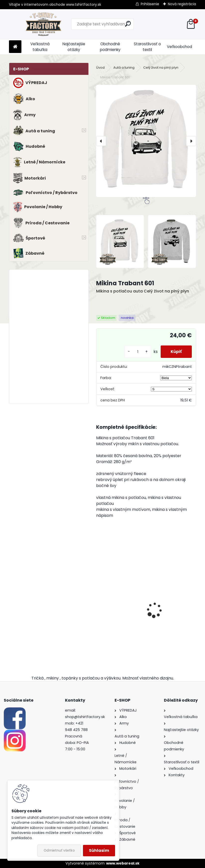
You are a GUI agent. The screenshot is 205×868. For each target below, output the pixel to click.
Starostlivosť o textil (147, 47)
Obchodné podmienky (110, 47)
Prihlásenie (150, 4)
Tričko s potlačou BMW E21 (116, 608)
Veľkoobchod (179, 47)
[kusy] (138, 352)
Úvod (100, 68)
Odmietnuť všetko (59, 850)
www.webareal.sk (123, 863)
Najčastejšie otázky (74, 47)
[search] (128, 24)
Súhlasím (99, 850)
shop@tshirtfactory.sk (85, 717)
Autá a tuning (124, 68)
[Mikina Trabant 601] (146, 141)
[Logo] (43, 24)
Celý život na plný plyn (161, 68)
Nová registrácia (182, 4)
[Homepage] (15, 47)
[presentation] (101, 141)
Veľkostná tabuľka (40, 47)
